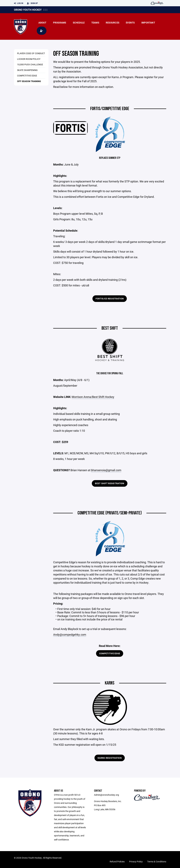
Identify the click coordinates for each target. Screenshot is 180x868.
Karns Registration (110, 758)
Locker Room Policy (29, 59)
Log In (19, 3)
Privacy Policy (136, 862)
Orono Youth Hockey (28, 10)
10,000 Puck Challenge (30, 64)
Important (148, 23)
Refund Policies (117, 862)
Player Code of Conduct (31, 53)
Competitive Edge (27, 76)
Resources (113, 23)
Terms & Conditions (157, 862)
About (42, 23)
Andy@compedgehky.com (70, 635)
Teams (95, 23)
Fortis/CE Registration (110, 299)
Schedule (79, 23)
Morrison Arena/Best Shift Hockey (93, 397)
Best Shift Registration (110, 483)
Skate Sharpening (27, 70)
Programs (60, 23)
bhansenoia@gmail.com (106, 470)
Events (130, 23)
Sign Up (32, 3)
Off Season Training (29, 81)
